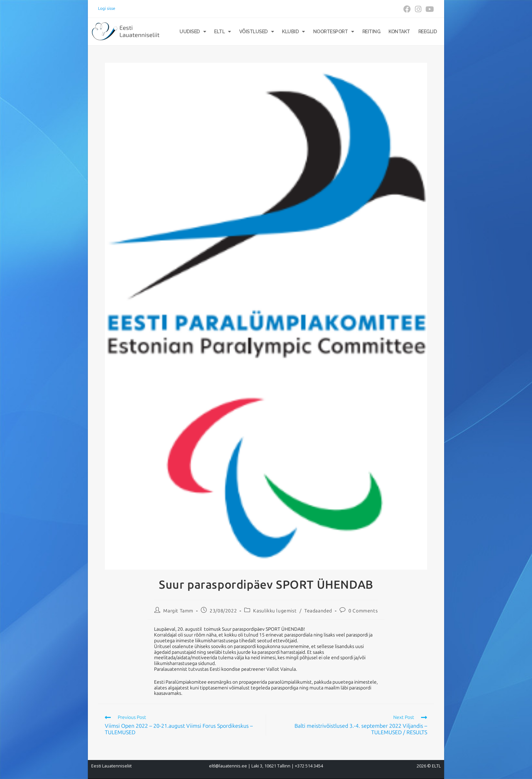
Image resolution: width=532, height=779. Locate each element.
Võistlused (257, 32)
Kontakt (399, 32)
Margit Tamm (178, 611)
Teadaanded (318, 611)
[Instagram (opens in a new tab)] (418, 9)
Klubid (293, 32)
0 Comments (363, 611)
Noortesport (334, 32)
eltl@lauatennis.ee (228, 766)
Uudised (193, 32)
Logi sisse (107, 8)
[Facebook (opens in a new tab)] (407, 9)
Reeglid (428, 32)
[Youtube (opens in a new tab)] (429, 9)
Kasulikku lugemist (275, 611)
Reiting (372, 32)
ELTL (223, 32)
